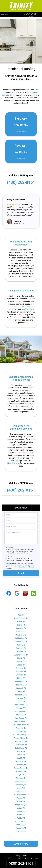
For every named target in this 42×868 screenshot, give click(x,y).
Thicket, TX (21, 796)
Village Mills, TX (21, 803)
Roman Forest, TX (21, 766)
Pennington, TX (21, 740)
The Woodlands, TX (21, 793)
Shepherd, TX (21, 783)
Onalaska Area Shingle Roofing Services (21, 376)
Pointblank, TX (21, 746)
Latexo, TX (21, 690)
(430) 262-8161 (31, 14)
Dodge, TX (21, 663)
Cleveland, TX (21, 633)
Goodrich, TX (21, 670)
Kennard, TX (21, 686)
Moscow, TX (21, 713)
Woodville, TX (21, 826)
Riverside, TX (21, 763)
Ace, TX (21, 613)
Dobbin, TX (21, 660)
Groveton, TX (21, 673)
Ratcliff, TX (21, 756)
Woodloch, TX (21, 823)
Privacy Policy (23, 565)
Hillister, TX (21, 676)
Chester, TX (21, 630)
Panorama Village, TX (21, 733)
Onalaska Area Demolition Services (21, 425)
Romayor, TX (21, 770)
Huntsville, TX (21, 683)
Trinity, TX (21, 800)
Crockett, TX (21, 650)
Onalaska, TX (21, 730)
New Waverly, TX (21, 720)
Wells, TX (21, 813)
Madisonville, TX (21, 703)
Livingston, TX (21, 693)
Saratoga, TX (21, 776)
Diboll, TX (21, 656)
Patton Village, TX (21, 736)
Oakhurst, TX (21, 726)
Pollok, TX (21, 750)
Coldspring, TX (21, 636)
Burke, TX (21, 623)
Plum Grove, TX (21, 743)
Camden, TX (21, 626)
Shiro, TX (21, 786)
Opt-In (10, 554)
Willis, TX (21, 816)
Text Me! (10, 545)
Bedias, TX (21, 620)
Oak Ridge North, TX (21, 723)
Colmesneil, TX (21, 640)
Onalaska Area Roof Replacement (21, 241)
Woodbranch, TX (21, 820)
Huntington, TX (21, 680)
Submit (21, 571)
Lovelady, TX (21, 696)
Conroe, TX (21, 643)
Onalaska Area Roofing (21, 289)
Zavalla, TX (21, 830)
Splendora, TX (21, 790)
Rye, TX (21, 773)
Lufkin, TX (21, 700)
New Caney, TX (21, 716)
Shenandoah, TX (21, 780)
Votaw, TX (21, 806)
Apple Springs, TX (21, 616)
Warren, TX (21, 810)
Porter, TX (21, 753)
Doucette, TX (21, 666)
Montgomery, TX (21, 710)
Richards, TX (21, 760)
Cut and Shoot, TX (21, 653)
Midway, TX (21, 706)
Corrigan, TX (21, 646)
